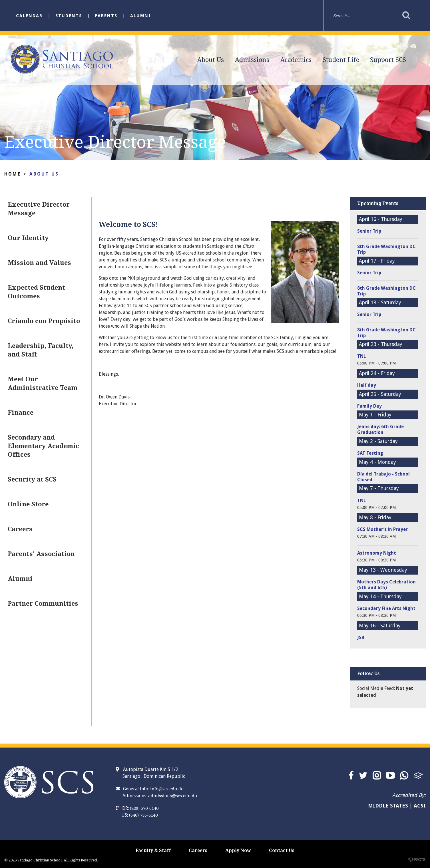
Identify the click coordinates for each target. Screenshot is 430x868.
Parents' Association (41, 554)
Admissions (252, 60)
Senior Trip (369, 231)
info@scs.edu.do (167, 789)
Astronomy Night (377, 553)
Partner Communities (43, 604)
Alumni (141, 16)
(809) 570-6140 (144, 808)
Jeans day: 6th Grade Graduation (380, 429)
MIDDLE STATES (388, 806)
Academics (296, 60)
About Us (211, 60)
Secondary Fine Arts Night (386, 608)
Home (13, 174)
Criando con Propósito (44, 321)
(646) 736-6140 (143, 815)
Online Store (28, 504)
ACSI (420, 806)
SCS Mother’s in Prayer (382, 529)
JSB (361, 638)
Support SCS (388, 60)
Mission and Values (39, 263)
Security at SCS (32, 479)
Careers (20, 529)
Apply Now (238, 850)
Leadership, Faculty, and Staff (41, 350)
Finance (21, 413)
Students (69, 16)
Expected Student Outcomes (36, 292)
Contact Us (282, 850)
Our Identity (28, 238)
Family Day (369, 406)
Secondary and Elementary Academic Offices (43, 446)
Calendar (29, 16)
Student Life (341, 60)
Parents (106, 16)
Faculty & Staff (153, 850)
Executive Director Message (39, 209)
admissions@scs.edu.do (173, 796)
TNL (361, 356)
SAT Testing (370, 453)
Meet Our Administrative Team (43, 383)
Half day (367, 385)
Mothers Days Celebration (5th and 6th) (386, 585)
